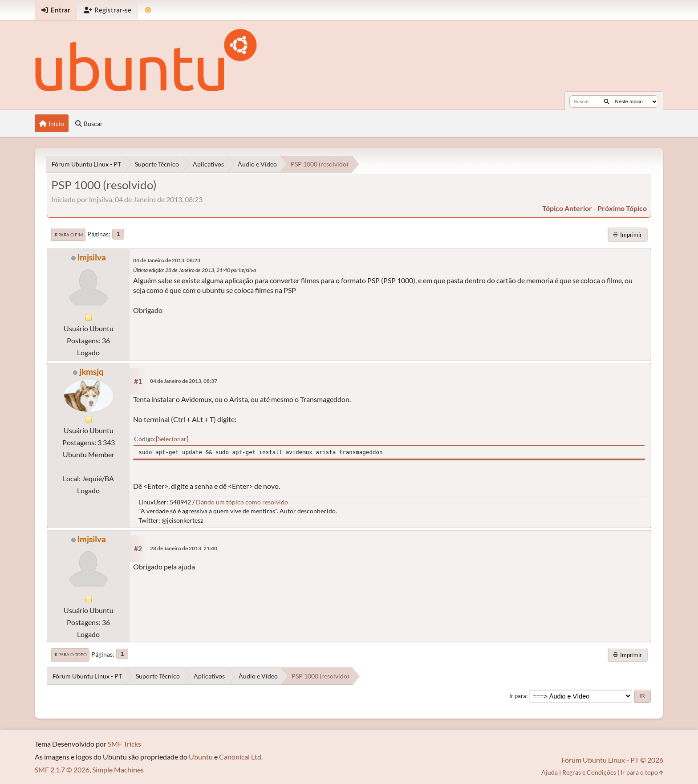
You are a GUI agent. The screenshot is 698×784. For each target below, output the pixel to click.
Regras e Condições (589, 772)
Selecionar (172, 439)
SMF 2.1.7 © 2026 (62, 770)
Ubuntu (201, 757)
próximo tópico (622, 208)
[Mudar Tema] (148, 10)
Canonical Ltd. (241, 757)
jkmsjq (91, 372)
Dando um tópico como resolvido (242, 502)
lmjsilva (92, 257)
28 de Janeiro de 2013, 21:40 (184, 548)
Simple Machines (118, 770)
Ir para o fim (68, 235)
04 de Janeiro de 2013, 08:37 (184, 381)
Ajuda (550, 772)
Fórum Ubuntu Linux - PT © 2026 (612, 760)
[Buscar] (607, 102)
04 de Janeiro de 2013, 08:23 (167, 260)
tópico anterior (567, 208)
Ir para (518, 696)
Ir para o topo (70, 654)
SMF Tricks (124, 744)
